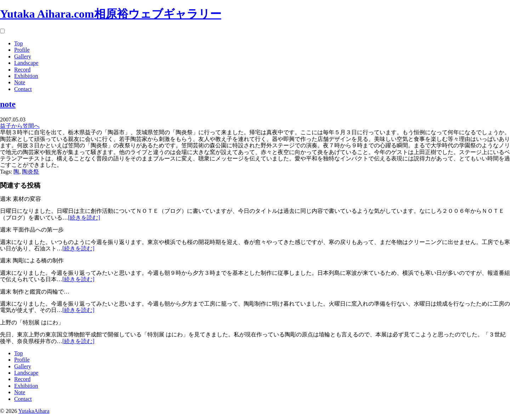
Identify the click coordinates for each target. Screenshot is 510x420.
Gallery (23, 56)
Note (20, 82)
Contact (23, 89)
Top (19, 43)
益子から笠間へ (20, 126)
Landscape (26, 63)
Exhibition (26, 76)
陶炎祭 (30, 172)
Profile (22, 50)
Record (22, 70)
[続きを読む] (84, 218)
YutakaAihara (34, 411)
